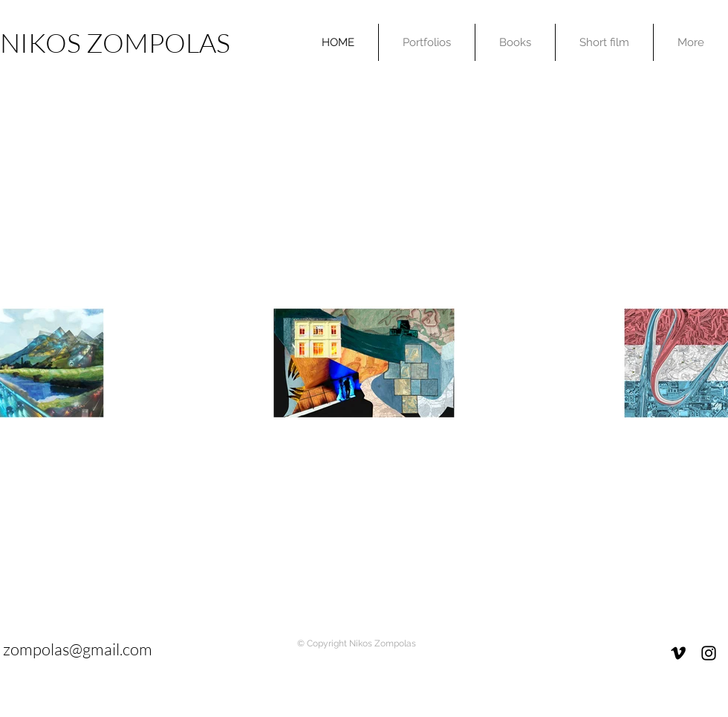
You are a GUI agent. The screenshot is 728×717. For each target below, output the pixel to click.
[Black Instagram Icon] (709, 653)
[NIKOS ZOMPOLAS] (120, 42)
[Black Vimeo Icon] (678, 653)
